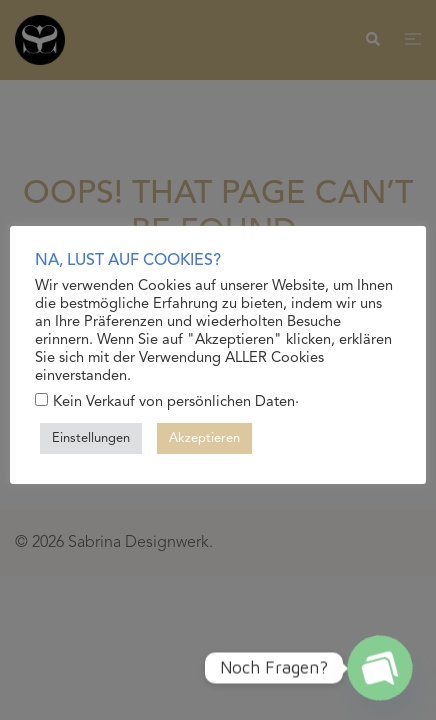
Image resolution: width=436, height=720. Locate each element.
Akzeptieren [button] (204, 438)
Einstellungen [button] (91, 438)
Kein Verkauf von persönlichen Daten (174, 401)
